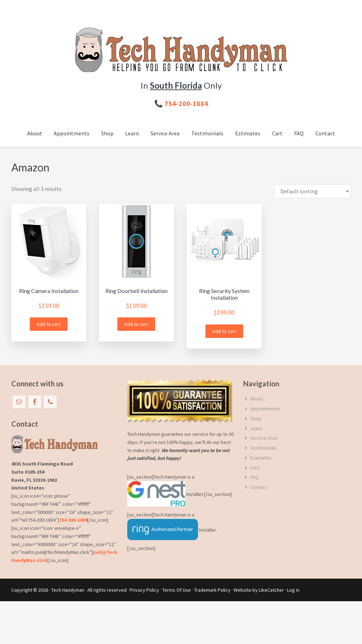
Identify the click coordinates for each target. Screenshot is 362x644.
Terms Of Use (177, 590)
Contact (259, 487)
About (257, 399)
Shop (256, 418)
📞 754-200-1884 (181, 103)
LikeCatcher (271, 590)
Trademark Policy (212, 590)
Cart (255, 468)
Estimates (261, 458)
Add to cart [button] (49, 324)
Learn (256, 428)
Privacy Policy (144, 590)
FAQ (255, 477)
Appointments (265, 409)
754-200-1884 (73, 520)
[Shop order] (313, 191)
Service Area (264, 438)
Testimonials (264, 448)
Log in (293, 590)
